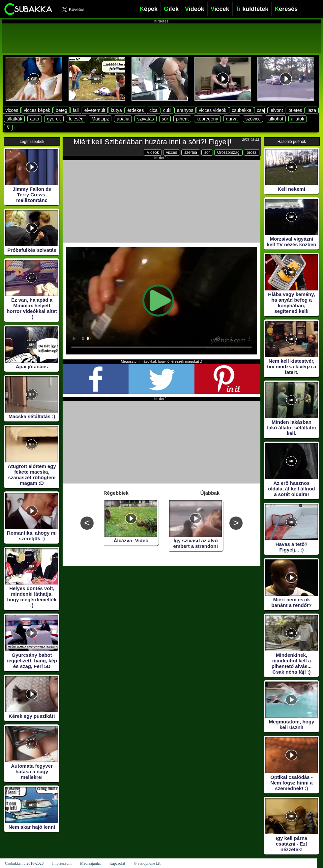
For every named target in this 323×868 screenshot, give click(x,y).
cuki (167, 110)
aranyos (185, 110)
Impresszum (62, 863)
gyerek (54, 119)
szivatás (146, 119)
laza (312, 110)
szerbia (191, 152)
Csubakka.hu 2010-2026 (24, 863)
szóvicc (253, 119)
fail (76, 110)
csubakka (241, 110)
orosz (252, 152)
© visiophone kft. (148, 863)
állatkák (14, 119)
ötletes (295, 110)
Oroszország (228, 152)
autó (34, 119)
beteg (61, 110)
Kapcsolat (117, 863)
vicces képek (37, 110)
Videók (153, 152)
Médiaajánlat (90, 863)
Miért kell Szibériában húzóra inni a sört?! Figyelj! (152, 142)
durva (232, 119)
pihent (182, 119)
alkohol (276, 119)
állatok (298, 119)
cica (153, 110)
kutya (116, 110)
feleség (76, 119)
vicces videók (212, 110)
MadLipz (100, 119)
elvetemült (95, 110)
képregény (207, 119)
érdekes (136, 110)
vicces (12, 110)
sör (165, 119)
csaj (261, 110)
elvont (277, 110)
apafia (123, 119)
